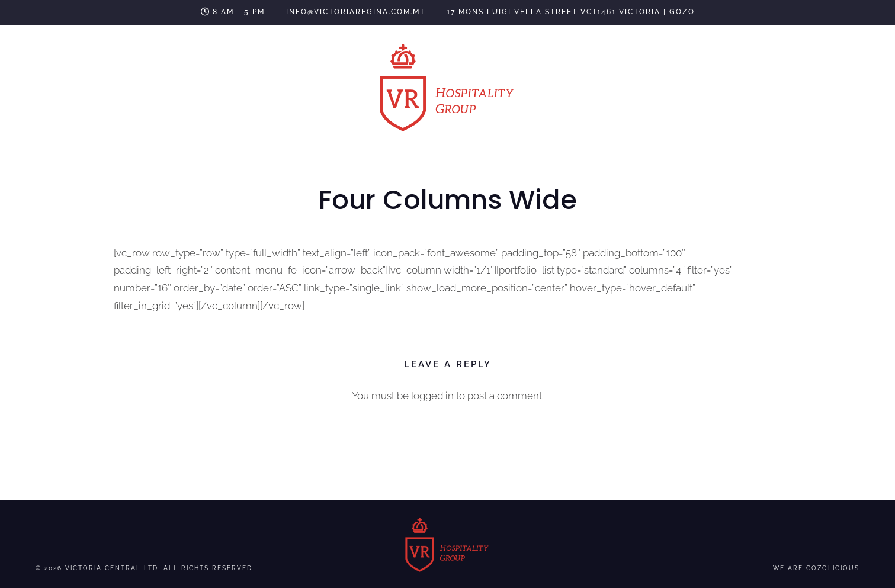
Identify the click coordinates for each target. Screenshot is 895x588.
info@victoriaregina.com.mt (356, 12)
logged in (432, 396)
